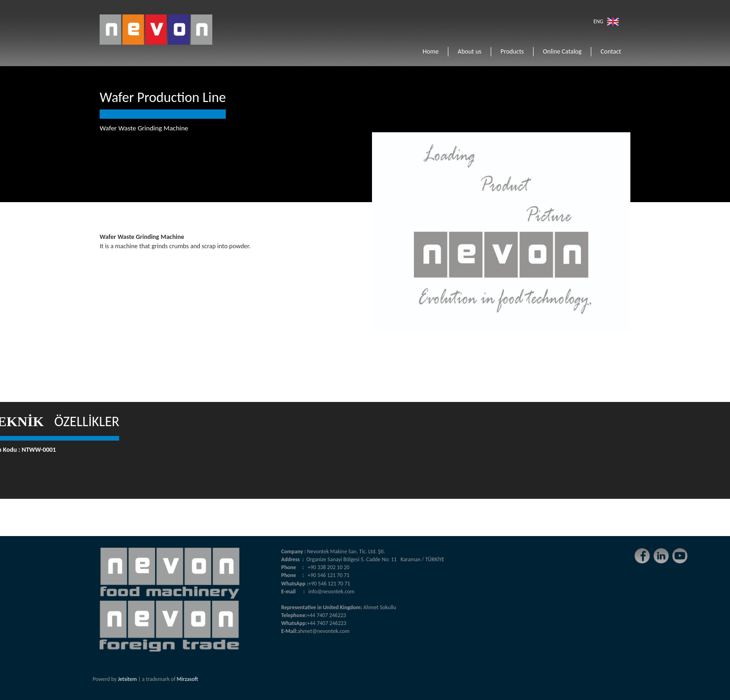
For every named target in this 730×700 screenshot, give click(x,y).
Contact (611, 51)
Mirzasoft (188, 679)
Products (512, 51)
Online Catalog (562, 51)
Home (431, 51)
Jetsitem (127, 679)
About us (470, 51)
